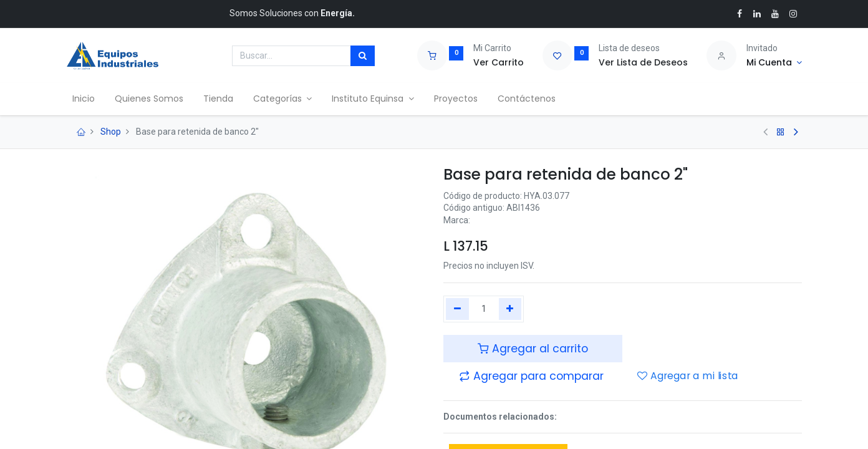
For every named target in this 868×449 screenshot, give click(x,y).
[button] (531, 376)
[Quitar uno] (457, 309)
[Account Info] (774, 63)
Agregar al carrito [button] (533, 349)
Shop (111, 132)
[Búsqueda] (363, 56)
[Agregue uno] (510, 309)
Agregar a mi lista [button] (688, 377)
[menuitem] (88, 99)
